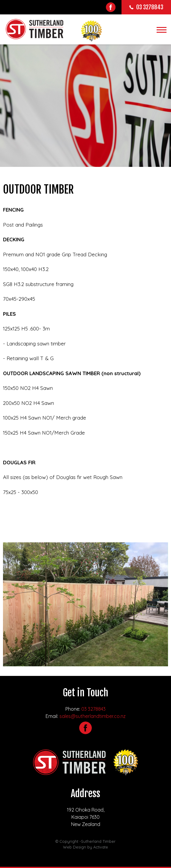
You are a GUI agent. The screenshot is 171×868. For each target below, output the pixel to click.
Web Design (75, 847)
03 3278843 (93, 709)
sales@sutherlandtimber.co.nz (93, 716)
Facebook (111, 7)
